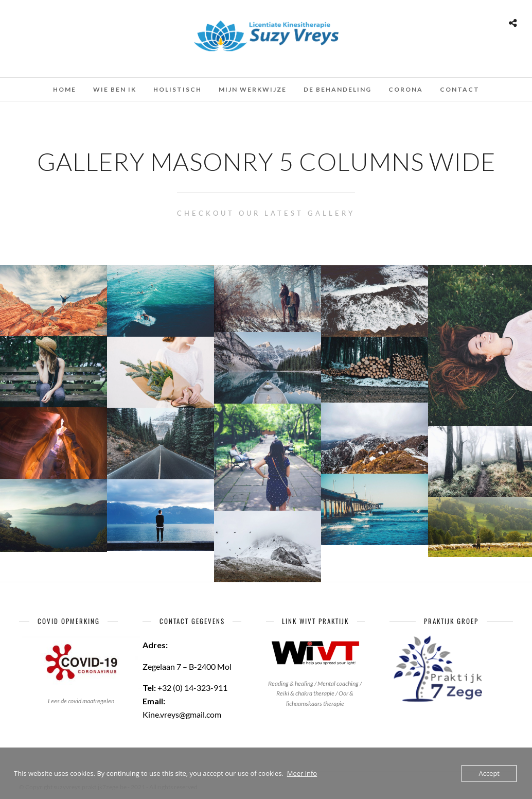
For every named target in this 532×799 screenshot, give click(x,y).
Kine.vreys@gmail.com (182, 714)
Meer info (302, 773)
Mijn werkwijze (253, 89)
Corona (406, 89)
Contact (460, 89)
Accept (489, 773)
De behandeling (338, 89)
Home (65, 89)
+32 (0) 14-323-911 (192, 688)
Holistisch (178, 89)
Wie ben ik (115, 89)
